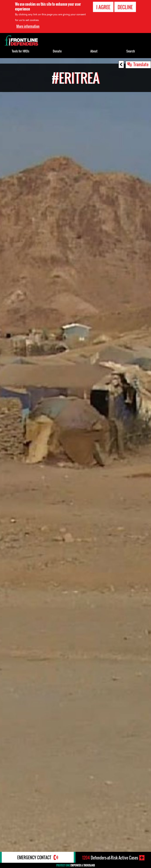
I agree (103, 7)
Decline (125, 7)
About (94, 51)
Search (131, 51)
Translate (141, 64)
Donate (57, 51)
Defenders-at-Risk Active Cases (110, 858)
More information (28, 26)
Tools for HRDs (21, 51)
